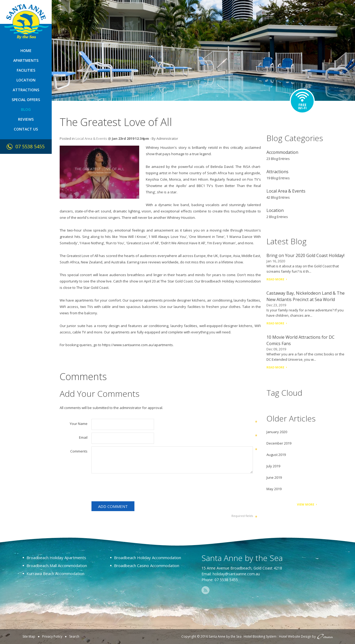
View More (306, 504)
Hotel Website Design (295, 636)
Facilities (26, 70)
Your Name (79, 424)
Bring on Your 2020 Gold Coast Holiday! (305, 255)
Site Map (29, 636)
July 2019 (273, 466)
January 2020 (277, 432)
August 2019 (276, 455)
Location (26, 80)
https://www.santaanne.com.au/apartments (137, 345)
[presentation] (132, 488)
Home (26, 51)
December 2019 (279, 443)
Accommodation (282, 152)
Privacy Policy (52, 636)
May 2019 (274, 489)
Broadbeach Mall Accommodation (57, 565)
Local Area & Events (91, 138)
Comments (79, 451)
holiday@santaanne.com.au (236, 574)
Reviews (26, 119)
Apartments (26, 60)
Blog (26, 109)
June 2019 (274, 477)
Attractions (26, 90)
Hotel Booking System (260, 636)
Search (74, 636)
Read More (275, 279)
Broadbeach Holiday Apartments (56, 558)
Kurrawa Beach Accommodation (55, 573)
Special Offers (26, 100)
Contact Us (26, 129)
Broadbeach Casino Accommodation (147, 565)
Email (83, 437)
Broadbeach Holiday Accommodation (231, 281)
